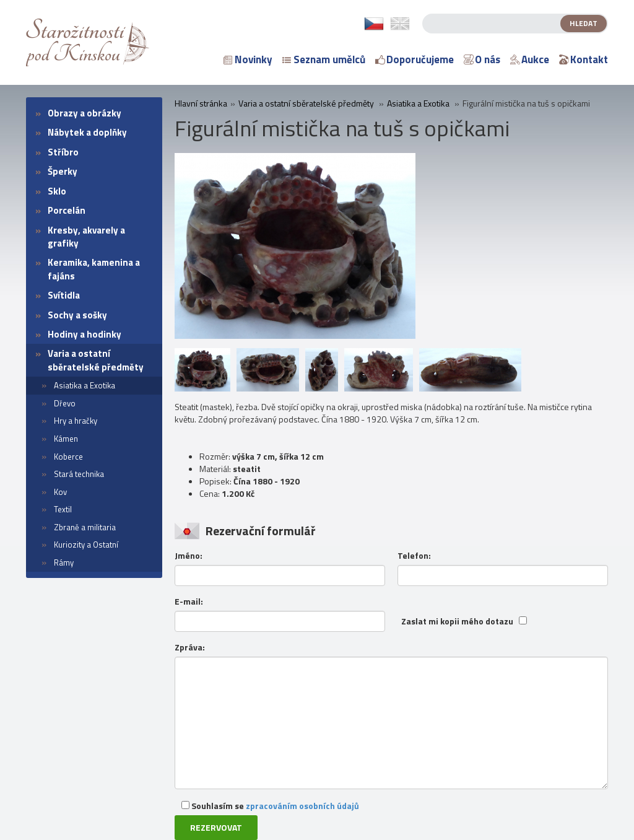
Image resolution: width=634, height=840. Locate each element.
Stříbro (63, 152)
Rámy (64, 562)
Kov (60, 492)
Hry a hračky (76, 421)
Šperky (63, 171)
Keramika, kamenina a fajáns (94, 269)
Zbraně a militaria (85, 527)
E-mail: (189, 602)
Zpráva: (190, 647)
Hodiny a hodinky (85, 334)
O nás (482, 59)
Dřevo (65, 403)
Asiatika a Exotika (85, 385)
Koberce (68, 457)
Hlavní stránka (201, 103)
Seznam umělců (324, 59)
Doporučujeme (415, 59)
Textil (63, 509)
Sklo (57, 191)
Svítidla (64, 295)
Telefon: (414, 556)
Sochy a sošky (77, 315)
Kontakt (584, 59)
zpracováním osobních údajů (302, 806)
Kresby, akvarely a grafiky (86, 237)
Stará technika (79, 474)
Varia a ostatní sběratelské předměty (96, 360)
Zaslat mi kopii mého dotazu (457, 621)
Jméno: (189, 556)
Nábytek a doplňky (87, 132)
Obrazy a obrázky (85, 113)
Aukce (530, 59)
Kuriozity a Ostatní (86, 545)
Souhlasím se (270, 806)
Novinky (248, 59)
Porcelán (67, 210)
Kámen (66, 439)
